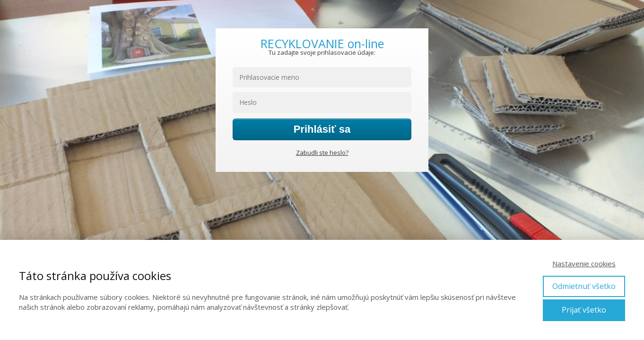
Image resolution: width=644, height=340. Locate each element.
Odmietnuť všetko (584, 286)
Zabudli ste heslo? (322, 153)
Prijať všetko (584, 310)
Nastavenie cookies (584, 263)
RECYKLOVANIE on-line (322, 44)
